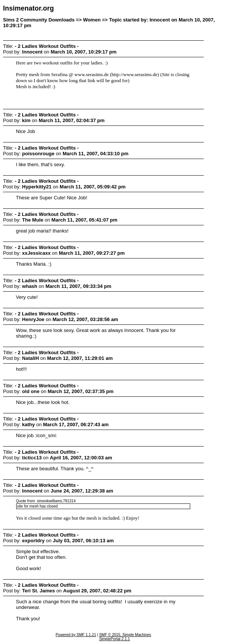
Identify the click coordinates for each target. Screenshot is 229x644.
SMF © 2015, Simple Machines (125, 635)
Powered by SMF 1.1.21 (76, 635)
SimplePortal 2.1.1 (114, 639)
